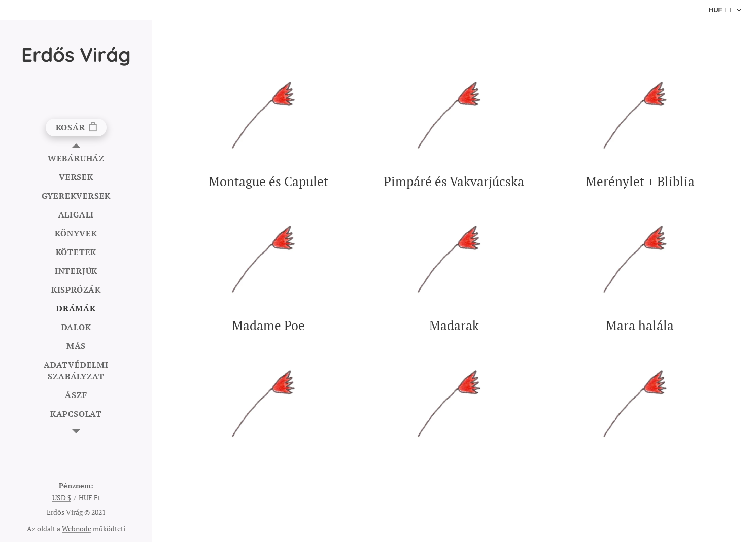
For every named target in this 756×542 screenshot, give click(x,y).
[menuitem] (76, 158)
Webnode (77, 529)
